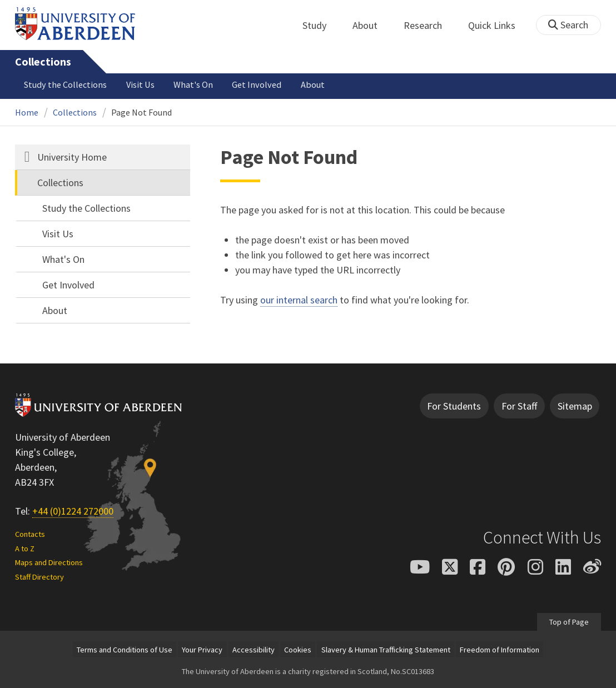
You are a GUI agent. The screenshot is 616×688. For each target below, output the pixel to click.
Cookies (298, 650)
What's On (193, 84)
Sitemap (575, 406)
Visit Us (140, 84)
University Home (72, 157)
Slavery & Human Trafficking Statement (386, 650)
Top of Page (569, 622)
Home (27, 112)
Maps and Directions (49, 562)
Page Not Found (141, 112)
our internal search (299, 300)
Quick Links (498, 25)
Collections (43, 62)
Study (321, 25)
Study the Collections (65, 84)
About (371, 25)
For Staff (519, 406)
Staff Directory (39, 577)
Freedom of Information (500, 650)
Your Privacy (202, 650)
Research (429, 25)
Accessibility (254, 650)
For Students (454, 406)
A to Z (25, 549)
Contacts (30, 534)
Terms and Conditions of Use (125, 650)
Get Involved (257, 84)
